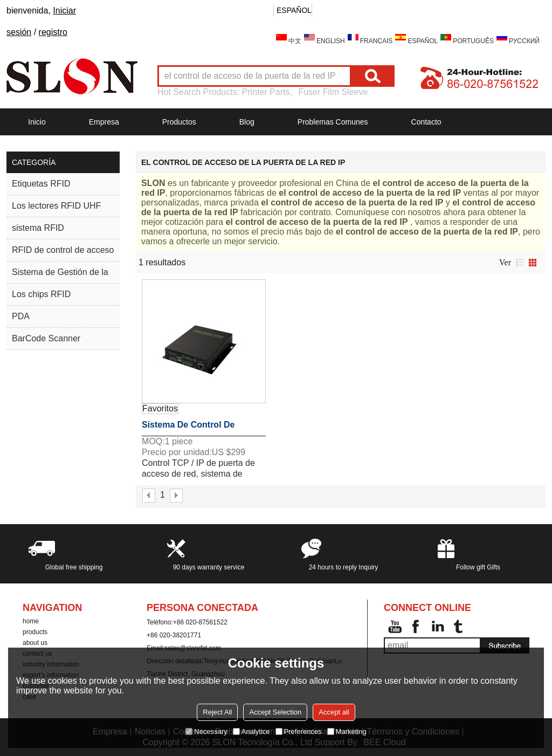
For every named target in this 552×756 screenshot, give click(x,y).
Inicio (37, 122)
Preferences (299, 731)
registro (53, 32)
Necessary (206, 731)
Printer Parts (266, 92)
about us (35, 643)
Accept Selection (275, 712)
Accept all (334, 712)
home (31, 621)
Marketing (347, 731)
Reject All (217, 712)
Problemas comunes (333, 122)
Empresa (104, 122)
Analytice (251, 731)
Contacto (426, 122)
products (35, 632)
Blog (247, 122)
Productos (179, 122)
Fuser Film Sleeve (333, 92)
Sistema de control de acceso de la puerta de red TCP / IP (201, 428)
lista (520, 263)
